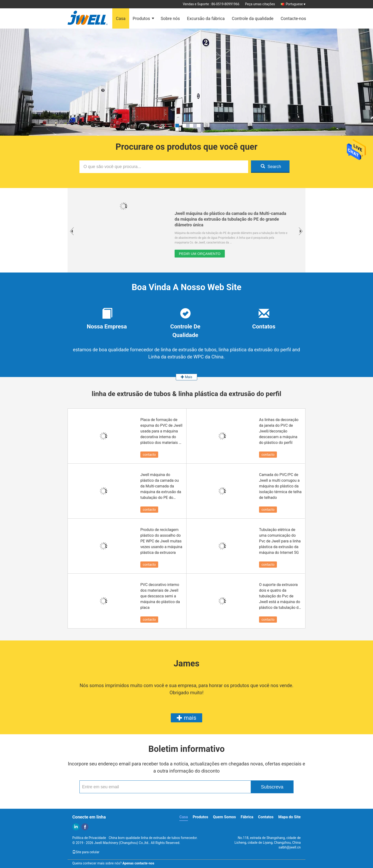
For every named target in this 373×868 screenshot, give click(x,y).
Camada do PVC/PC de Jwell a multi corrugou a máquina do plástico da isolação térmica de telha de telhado (280, 486)
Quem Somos (224, 817)
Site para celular (86, 852)
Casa (121, 18)
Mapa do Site (290, 817)
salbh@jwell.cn (290, 847)
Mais (186, 377)
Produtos (141, 18)
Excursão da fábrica (206, 18)
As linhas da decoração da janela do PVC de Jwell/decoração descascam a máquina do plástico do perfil (279, 431)
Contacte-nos (293, 18)
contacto (149, 455)
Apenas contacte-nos (138, 863)
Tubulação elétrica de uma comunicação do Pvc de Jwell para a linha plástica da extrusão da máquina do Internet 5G (280, 541)
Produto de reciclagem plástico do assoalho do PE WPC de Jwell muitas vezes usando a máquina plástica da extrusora (161, 541)
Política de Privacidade (89, 838)
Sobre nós (170, 18)
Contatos (266, 817)
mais (186, 718)
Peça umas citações (260, 4)
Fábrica (247, 817)
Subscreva (272, 787)
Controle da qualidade (253, 18)
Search (271, 166)
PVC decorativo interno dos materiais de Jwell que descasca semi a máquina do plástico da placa (160, 596)
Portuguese (296, 4)
